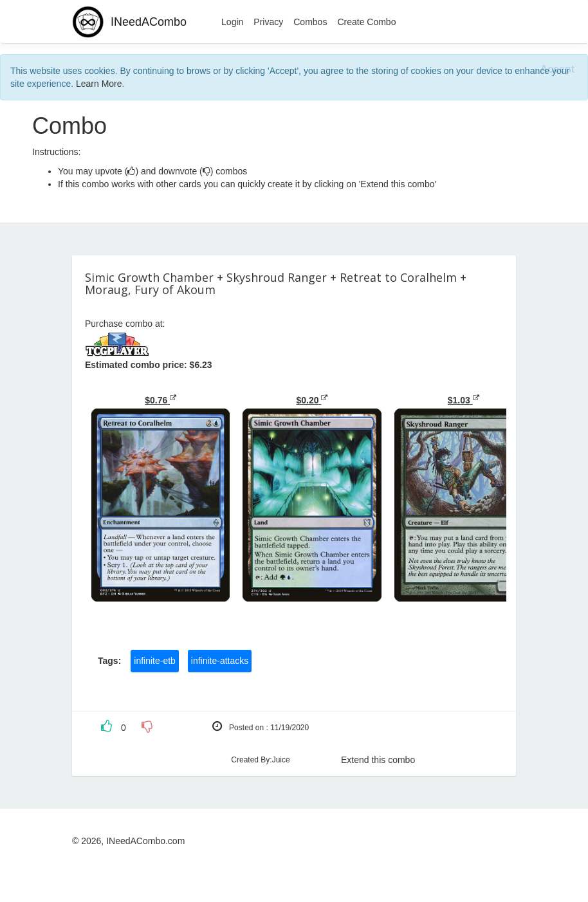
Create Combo (366, 22)
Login (232, 22)
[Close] (557, 70)
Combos (310, 22)
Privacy (268, 22)
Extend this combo (378, 760)
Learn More (99, 84)
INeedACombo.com (145, 841)
